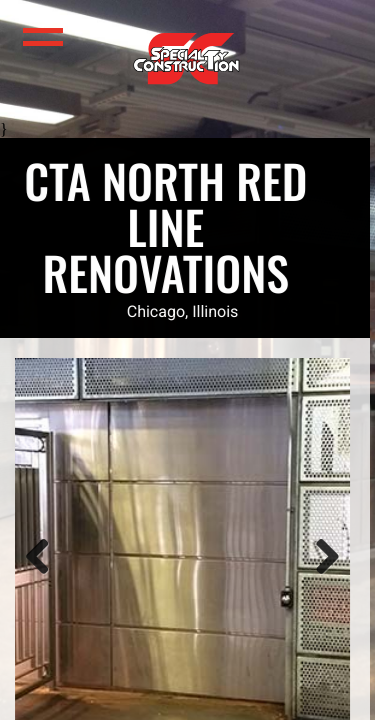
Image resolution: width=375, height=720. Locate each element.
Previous (24, 577)
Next (302, 577)
